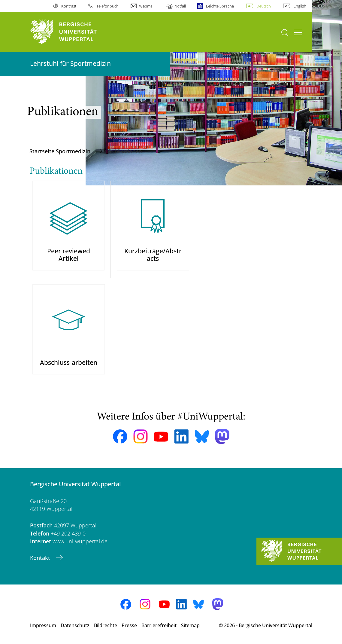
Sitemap (190, 625)
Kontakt (41, 558)
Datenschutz (75, 625)
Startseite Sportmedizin (61, 151)
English (300, 6)
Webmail (147, 6)
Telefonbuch (107, 6)
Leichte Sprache (220, 6)
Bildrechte (106, 625)
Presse (129, 625)
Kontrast (69, 6)
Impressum (43, 625)
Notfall (180, 6)
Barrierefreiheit (159, 625)
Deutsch (264, 6)
